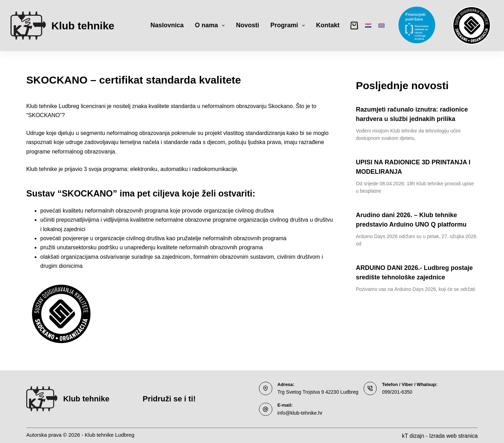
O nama (211, 26)
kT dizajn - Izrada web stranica (440, 435)
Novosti (247, 25)
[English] (381, 26)
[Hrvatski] (368, 26)
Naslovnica (167, 25)
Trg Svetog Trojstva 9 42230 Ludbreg (315, 392)
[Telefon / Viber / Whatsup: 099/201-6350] (364, 388)
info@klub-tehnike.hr (298, 412)
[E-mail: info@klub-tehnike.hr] (266, 408)
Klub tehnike (83, 26)
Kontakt (328, 25)
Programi (289, 26)
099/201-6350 (390, 392)
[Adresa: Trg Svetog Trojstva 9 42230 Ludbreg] (266, 388)
